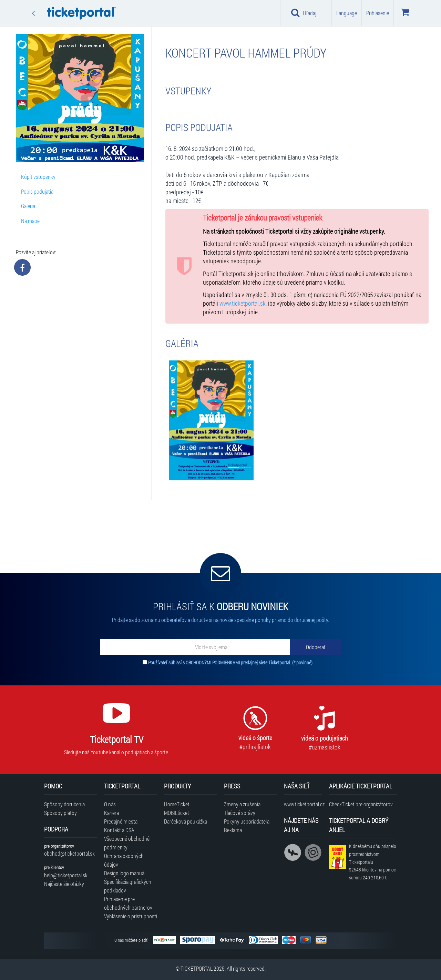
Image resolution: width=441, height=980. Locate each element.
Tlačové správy (240, 813)
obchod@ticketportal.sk (69, 853)
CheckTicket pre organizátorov (361, 804)
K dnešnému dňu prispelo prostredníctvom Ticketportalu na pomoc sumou (373, 862)
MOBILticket (177, 813)
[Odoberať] (316, 647)
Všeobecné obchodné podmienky (127, 843)
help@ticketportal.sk (66, 875)
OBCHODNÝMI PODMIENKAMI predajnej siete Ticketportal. (239, 662)
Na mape (30, 221)
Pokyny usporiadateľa (247, 821)
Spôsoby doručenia (64, 804)
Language (347, 13)
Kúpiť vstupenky (38, 177)
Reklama (233, 830)
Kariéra (111, 813)
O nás (110, 804)
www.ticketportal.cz (303, 804)
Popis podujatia (37, 191)
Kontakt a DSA (119, 830)
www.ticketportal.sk (243, 303)
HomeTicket (177, 804)
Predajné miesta (121, 821)
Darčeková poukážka (186, 821)
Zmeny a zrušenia (242, 804)
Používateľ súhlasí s (230, 662)
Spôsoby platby (60, 813)
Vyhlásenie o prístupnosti (131, 916)
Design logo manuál (125, 873)
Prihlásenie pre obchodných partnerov (128, 903)
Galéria (28, 206)
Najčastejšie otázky (64, 884)
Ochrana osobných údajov (124, 860)
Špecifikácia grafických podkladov (128, 886)
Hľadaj (304, 13)
